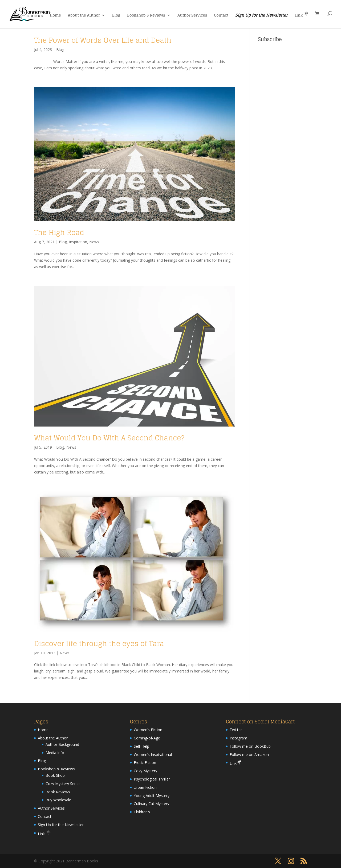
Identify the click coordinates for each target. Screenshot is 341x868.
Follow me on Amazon (249, 754)
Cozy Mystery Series (63, 784)
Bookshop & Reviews (146, 16)
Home (55, 16)
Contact (221, 16)
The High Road (59, 232)
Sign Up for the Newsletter (261, 16)
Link (302, 15)
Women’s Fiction (148, 730)
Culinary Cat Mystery (151, 804)
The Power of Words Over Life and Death (103, 40)
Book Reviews (58, 792)
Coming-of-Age (147, 738)
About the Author (84, 16)
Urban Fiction (145, 787)
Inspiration (78, 242)
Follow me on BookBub (250, 746)
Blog (116, 16)
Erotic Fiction (145, 763)
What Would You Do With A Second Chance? (109, 438)
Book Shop (55, 775)
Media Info (55, 753)
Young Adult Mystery (152, 796)
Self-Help (141, 746)
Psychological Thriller (152, 779)
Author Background (62, 744)
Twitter (236, 730)
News (94, 242)
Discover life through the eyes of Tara (99, 644)
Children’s (142, 812)
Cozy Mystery (145, 771)
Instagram (238, 738)
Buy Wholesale (58, 800)
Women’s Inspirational (153, 754)
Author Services (192, 16)
